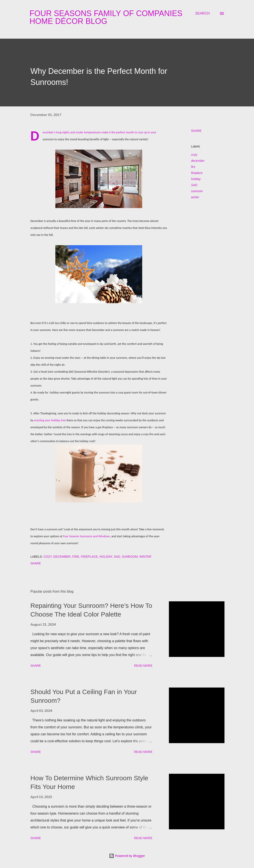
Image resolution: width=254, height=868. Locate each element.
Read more (143, 666)
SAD (194, 185)
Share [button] (196, 131)
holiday (196, 179)
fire (193, 167)
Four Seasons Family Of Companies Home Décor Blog (106, 17)
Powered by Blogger (127, 856)
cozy (194, 155)
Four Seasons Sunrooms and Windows (86, 536)
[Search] (202, 13)
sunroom (197, 191)
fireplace (197, 173)
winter (195, 197)
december (198, 161)
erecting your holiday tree (50, 420)
